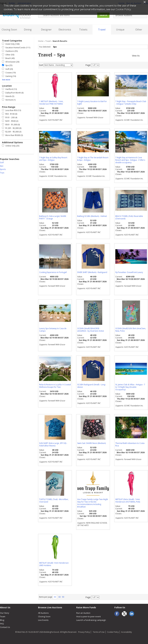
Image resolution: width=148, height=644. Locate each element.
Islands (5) (8, 96)
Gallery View (142, 55)
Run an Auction (83, 613)
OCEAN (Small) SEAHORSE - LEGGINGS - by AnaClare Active (91, 330)
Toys (2, 173)
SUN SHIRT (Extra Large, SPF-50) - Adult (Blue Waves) (53, 444)
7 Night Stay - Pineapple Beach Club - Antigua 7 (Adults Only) (131, 103)
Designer (46, 30)
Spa (55, 47)
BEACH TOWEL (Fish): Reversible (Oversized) (129, 217)
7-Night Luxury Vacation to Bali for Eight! (92, 103)
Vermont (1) (9, 100)
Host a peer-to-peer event (88, 616)
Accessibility (126, 632)
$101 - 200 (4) (10, 117)
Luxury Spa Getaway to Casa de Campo (53, 330)
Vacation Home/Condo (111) (16, 48)
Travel (102, 30)
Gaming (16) (9, 76)
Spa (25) (7, 65)
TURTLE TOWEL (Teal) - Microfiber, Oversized (54, 501)
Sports (3, 169)
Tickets (83, 30)
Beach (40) (8, 58)
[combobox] (130, 15)
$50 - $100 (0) (10, 114)
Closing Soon (9, 30)
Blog (2, 620)
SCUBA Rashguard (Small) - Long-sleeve (91, 386)
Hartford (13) (9, 89)
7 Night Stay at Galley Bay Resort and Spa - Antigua (53, 159)
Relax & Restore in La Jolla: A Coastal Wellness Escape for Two (55, 386)
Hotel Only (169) (11, 44)
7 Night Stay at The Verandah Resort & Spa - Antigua (93, 159)
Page (88, 65)
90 (63, 597)
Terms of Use (98, 632)
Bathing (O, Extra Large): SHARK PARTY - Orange (53, 217)
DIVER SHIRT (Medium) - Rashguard (92, 272)
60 (60, 597)
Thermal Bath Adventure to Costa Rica (130, 444)
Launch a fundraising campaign (91, 620)
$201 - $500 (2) (10, 121)
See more (6, 80)
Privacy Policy (84, 632)
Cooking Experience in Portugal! (53, 272)
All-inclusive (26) (11, 62)
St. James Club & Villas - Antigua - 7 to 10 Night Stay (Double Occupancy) (130, 387)
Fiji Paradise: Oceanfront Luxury (129, 272)
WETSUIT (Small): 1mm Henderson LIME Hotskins (54, 564)
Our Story (5, 613)
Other (139, 30)
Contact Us (5, 627)
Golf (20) (7, 69)
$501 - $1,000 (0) (11, 125)
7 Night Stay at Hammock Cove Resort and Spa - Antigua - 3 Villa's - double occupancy (131, 160)
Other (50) (8, 55)
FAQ (2, 624)
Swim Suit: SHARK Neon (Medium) (91, 443)
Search (103, 15)
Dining (28, 30)
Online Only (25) (11, 146)
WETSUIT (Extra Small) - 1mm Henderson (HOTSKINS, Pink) (128, 501)
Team (3, 616)
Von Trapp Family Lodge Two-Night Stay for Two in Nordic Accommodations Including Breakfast (93, 503)
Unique (120, 30)
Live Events (43, 620)
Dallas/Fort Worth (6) (13, 93)
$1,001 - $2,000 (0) (12, 128)
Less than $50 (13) (11, 110)
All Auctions (43, 613)
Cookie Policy (113, 632)
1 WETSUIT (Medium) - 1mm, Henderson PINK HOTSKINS (51, 103)
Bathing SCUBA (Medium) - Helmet (92, 216)
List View (146, 55)
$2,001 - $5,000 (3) (12, 132)
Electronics (65, 30)
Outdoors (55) (10, 51)
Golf (2, 162)
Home (41, 41)
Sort (41, 65)
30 (55, 597)
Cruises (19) (9, 73)
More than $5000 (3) (12, 135)
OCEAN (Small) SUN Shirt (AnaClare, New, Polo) (131, 330)
